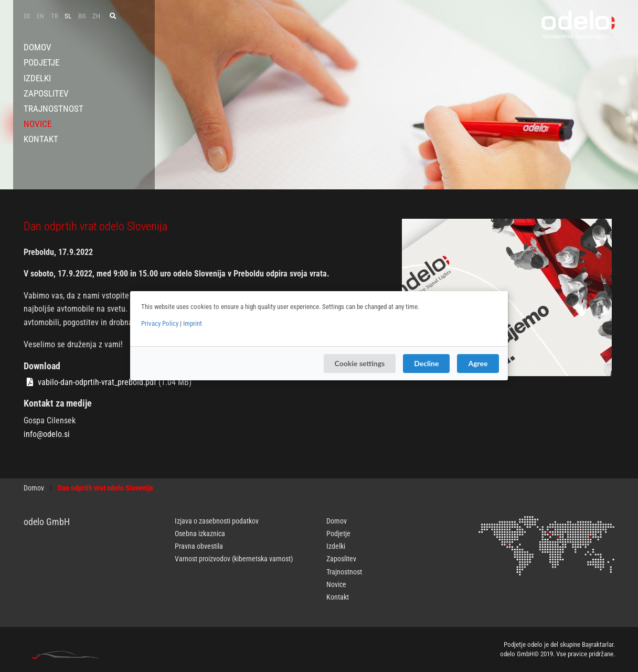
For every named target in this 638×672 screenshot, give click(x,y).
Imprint (193, 323)
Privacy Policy (160, 323)
